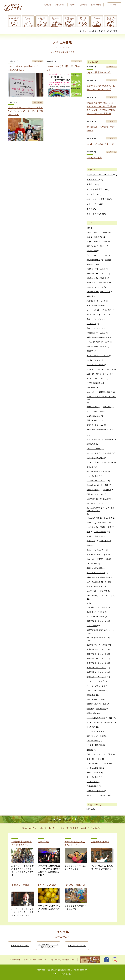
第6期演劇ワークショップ (96, 654)
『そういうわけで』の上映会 (98, 232)
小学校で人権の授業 (94, 568)
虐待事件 (90, 351)
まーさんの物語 (93, 777)
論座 (88, 347)
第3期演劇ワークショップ (96, 668)
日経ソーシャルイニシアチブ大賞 (99, 754)
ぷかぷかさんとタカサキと (111, 19)
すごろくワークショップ (96, 378)
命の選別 (90, 612)
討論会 (89, 264)
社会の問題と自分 (93, 416)
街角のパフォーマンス (95, 586)
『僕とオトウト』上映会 (96, 269)
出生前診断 (91, 499)
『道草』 (90, 523)
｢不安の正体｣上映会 (94, 383)
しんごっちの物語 (93, 731)
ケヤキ (99, 759)
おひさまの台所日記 (96, 189)
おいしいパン (99, 494)
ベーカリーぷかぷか (28, 19)
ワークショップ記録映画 (96, 690)
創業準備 (90, 645)
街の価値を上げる (93, 503)
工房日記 (91, 184)
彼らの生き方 (92, 485)
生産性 (102, 617)
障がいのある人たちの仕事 (97, 471)
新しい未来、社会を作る (96, 573)
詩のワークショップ (105, 369)
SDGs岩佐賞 (91, 324)
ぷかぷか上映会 (93, 453)
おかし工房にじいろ (56, 19)
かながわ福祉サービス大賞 (97, 591)
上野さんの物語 (93, 407)
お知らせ (48, 5)
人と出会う (91, 541)
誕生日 (89, 374)
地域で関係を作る (93, 420)
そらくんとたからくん (95, 287)
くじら (89, 759)
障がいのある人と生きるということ (100, 638)
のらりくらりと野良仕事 (98, 199)
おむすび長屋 (92, 251)
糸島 (98, 264)
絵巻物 (89, 709)
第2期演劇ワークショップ (96, 672)
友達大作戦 (107, 453)
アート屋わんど (83, 19)
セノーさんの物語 (93, 582)
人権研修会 (91, 577)
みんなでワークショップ (96, 481)
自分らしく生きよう (94, 536)
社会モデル (91, 527)
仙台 (88, 237)
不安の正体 (91, 388)
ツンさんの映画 (93, 763)
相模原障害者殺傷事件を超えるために (101, 630)
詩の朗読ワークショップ (96, 301)
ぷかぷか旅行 (106, 310)
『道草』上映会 (105, 527)
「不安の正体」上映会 (95, 365)
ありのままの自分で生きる (97, 555)
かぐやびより (92, 310)
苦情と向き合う (93, 490)
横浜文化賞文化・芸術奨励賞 (98, 283)
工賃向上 (103, 278)
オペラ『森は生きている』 (97, 315)
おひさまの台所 (42, 19)
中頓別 (107, 260)
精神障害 (90, 296)
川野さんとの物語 (93, 773)
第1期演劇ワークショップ (96, 677)
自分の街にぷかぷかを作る (108, 31)
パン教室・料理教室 (94, 745)
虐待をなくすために (94, 319)
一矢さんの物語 (93, 476)
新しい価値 (108, 518)
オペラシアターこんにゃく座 (98, 356)
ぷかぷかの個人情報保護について (63, 960)
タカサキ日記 (93, 214)
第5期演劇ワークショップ (96, 658)
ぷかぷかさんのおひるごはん (100, 175)
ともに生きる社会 (93, 439)
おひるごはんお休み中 (69, 19)
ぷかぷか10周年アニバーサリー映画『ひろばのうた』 (100, 509)
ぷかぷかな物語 (100, 532)
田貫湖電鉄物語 (93, 786)
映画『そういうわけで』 (96, 246)
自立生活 (90, 369)
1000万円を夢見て (94, 342)
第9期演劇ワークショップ (96, 274)
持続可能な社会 (106, 577)
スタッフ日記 (93, 204)
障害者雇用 (100, 709)
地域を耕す (107, 407)
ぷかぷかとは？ (14, 18)
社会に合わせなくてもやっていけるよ (101, 596)
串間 (88, 228)
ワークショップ (93, 782)
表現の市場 (91, 695)
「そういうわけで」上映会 (97, 242)
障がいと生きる (100, 347)
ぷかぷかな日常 (93, 741)
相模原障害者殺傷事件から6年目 (99, 337)
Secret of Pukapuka (94, 449)
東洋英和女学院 (93, 704)
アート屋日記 (93, 180)
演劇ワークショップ (94, 328)
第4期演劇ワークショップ (96, 663)
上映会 (89, 545)
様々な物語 (91, 727)
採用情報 (84, 5)
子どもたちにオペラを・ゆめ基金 (99, 722)
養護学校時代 (92, 713)
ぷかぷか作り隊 (107, 462)
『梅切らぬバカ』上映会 (96, 333)
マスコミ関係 (92, 626)
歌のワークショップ (104, 374)
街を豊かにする (105, 499)
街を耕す (108, 582)
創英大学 (90, 467)
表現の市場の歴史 (93, 260)
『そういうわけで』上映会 (97, 255)
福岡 (88, 494)
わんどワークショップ (95, 681)
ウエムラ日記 (92, 462)
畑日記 (90, 209)
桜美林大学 (91, 444)
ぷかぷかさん (103, 523)
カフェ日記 (92, 194)
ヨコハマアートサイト (95, 791)
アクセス (73, 5)
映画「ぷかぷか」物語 (95, 736)
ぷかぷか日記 (60, 5)
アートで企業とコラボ (95, 718)
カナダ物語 (103, 645)
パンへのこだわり (105, 795)
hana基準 (105, 485)
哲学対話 (90, 750)
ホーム (82, 31)
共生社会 (101, 612)
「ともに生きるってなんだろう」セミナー (101, 398)
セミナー (90, 603)
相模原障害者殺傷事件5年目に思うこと (101, 431)
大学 (111, 718)
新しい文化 (91, 617)
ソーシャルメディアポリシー (35, 960)
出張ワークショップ (94, 699)
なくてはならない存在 (95, 411)
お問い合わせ (96, 5)
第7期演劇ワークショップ (96, 649)
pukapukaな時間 (93, 518)
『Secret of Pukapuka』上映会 (98, 292)
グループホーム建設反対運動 (98, 559)
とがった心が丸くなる (95, 458)
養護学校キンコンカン (95, 425)
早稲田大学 (109, 439)
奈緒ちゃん (91, 278)
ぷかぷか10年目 (93, 564)
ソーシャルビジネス (94, 768)
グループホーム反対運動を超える (99, 392)
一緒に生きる (105, 541)
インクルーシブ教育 (94, 305)
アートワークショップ (95, 686)
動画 (105, 704)
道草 (88, 532)
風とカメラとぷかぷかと (96, 550)
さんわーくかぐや (93, 360)
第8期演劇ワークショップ (96, 621)
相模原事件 (99, 237)
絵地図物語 (108, 763)
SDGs (107, 342)
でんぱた (97, 18)
